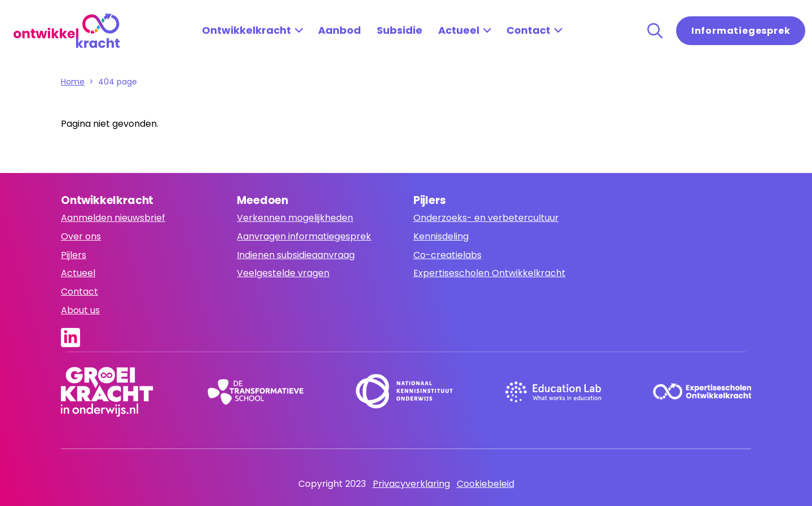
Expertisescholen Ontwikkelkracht (489, 273)
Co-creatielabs (447, 255)
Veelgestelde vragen (283, 273)
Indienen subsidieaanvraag (296, 255)
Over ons (81, 236)
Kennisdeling (441, 236)
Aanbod (339, 30)
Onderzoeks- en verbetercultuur (486, 218)
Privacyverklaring (411, 484)
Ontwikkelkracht (246, 30)
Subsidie (400, 30)
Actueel (459, 30)
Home (73, 82)
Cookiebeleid (486, 484)
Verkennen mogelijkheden (295, 218)
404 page (118, 82)
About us (80, 310)
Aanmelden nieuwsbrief (113, 218)
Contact (528, 30)
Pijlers (74, 255)
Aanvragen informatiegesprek (304, 236)
